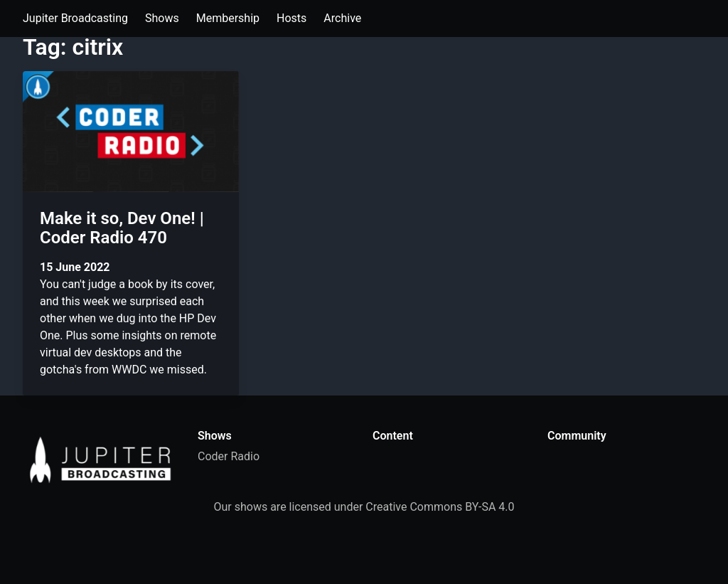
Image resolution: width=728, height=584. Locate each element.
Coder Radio (229, 456)
